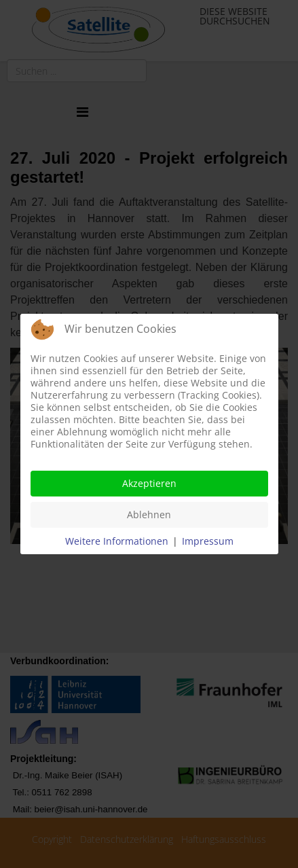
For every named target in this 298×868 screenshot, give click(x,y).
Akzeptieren (149, 483)
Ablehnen (149, 514)
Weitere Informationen (117, 541)
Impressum (208, 541)
